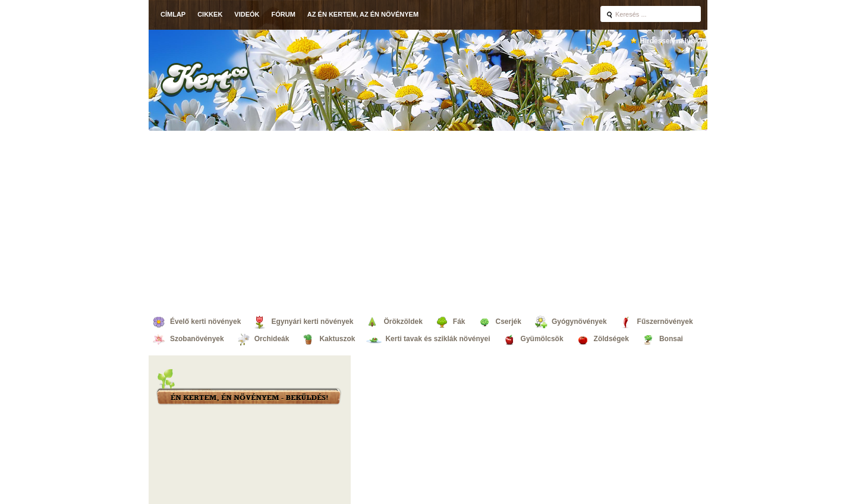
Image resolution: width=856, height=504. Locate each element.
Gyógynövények (579, 322)
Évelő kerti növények (205, 322)
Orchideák (272, 339)
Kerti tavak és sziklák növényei (438, 339)
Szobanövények (197, 339)
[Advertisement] (428, 220)
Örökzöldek (403, 322)
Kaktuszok (337, 339)
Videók (247, 14)
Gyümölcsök (542, 339)
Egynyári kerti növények (312, 322)
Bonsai (671, 339)
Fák (459, 322)
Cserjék (509, 322)
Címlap (173, 14)
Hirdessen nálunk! (671, 41)
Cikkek (210, 14)
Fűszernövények (665, 322)
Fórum (284, 14)
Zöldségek (611, 339)
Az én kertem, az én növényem (363, 14)
